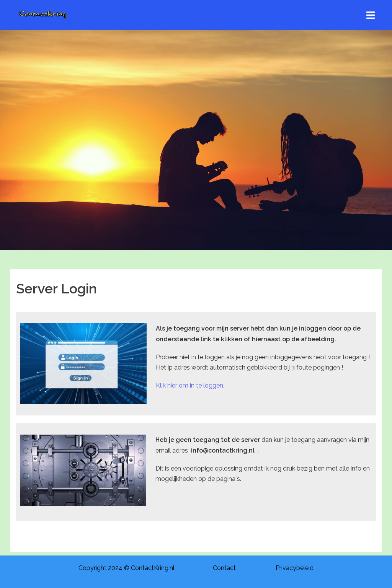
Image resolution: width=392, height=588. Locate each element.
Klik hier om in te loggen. (190, 385)
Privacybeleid (295, 568)
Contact (224, 568)
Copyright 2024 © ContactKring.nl (127, 568)
